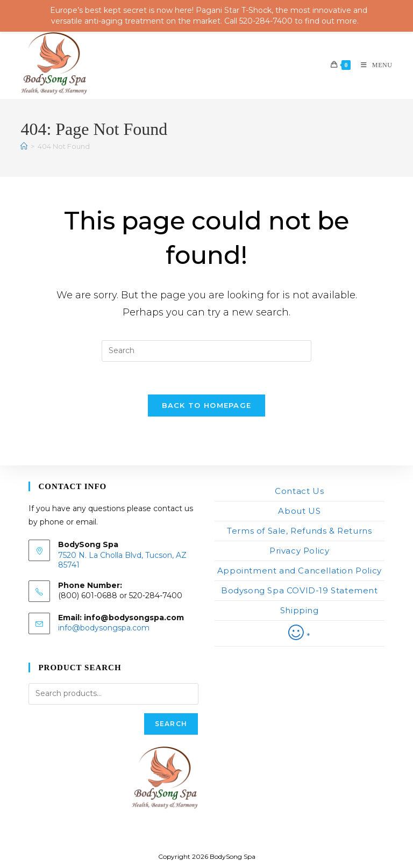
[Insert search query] (206, 351)
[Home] (24, 146)
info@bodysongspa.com (104, 628)
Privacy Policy (299, 551)
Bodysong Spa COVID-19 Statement (300, 590)
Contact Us (299, 491)
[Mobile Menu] (373, 65)
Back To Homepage (207, 405)
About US (299, 511)
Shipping (300, 610)
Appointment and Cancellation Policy (300, 571)
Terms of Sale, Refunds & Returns (299, 531)
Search (171, 724)
